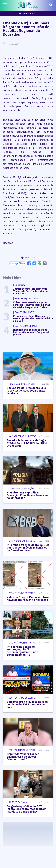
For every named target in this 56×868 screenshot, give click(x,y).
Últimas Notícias (28, 14)
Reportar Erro (28, 258)
